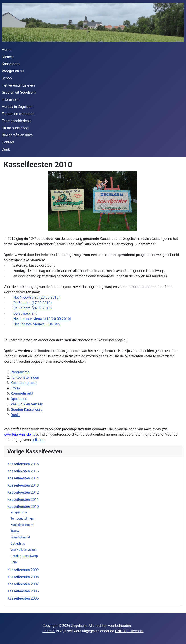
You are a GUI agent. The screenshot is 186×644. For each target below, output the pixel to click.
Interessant (11, 100)
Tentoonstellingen (23, 519)
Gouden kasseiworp (24, 556)
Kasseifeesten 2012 (23, 492)
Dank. (15, 415)
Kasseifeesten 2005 (23, 598)
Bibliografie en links (17, 135)
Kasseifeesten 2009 (23, 570)
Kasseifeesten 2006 (23, 591)
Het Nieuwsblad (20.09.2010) (37, 297)
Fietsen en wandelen (18, 114)
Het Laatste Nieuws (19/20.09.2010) (42, 319)
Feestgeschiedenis (17, 121)
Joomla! (49, 631)
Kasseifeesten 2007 (23, 584)
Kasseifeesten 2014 (23, 478)
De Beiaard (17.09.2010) (33, 303)
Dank (6, 149)
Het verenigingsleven (18, 85)
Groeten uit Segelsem (19, 92)
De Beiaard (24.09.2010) (33, 308)
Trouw (15, 531)
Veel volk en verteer (24, 550)
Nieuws (8, 57)
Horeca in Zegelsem (18, 107)
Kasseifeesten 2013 (23, 485)
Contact (8, 142)
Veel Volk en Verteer (27, 404)
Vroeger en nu (13, 71)
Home (7, 50)
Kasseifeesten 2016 (23, 464)
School (7, 78)
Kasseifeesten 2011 (23, 500)
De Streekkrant (25, 313)
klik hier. (39, 440)
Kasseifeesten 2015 (23, 471)
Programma (19, 512)
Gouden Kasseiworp (27, 410)
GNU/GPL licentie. (129, 631)
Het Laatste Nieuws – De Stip (37, 324)
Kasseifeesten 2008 (23, 577)
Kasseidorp (11, 64)
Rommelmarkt (20, 537)
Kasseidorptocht (22, 525)
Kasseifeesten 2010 (23, 507)
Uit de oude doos (15, 128)
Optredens (18, 543)
